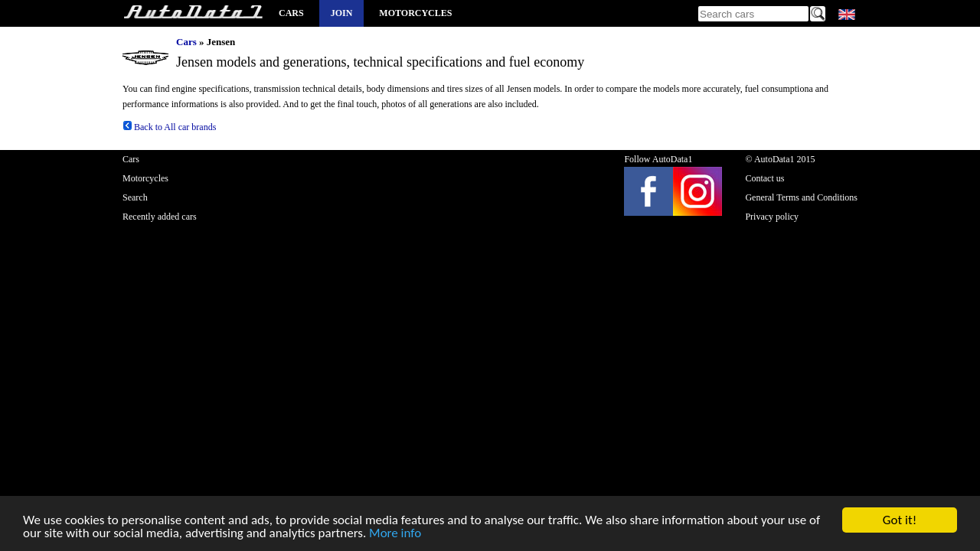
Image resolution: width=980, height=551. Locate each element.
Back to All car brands (169, 127)
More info (395, 534)
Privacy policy (772, 217)
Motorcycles (415, 13)
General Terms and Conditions (801, 197)
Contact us (764, 178)
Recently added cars (160, 217)
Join (342, 13)
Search (135, 197)
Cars (291, 13)
